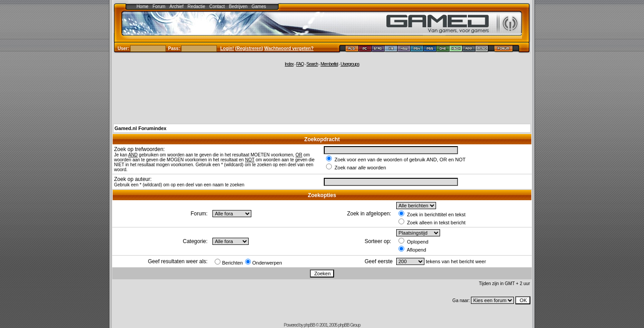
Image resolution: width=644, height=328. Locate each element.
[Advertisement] (322, 95)
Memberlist (329, 64)
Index (289, 64)
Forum (159, 6)
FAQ (300, 64)
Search (312, 64)
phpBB (309, 325)
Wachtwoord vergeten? (289, 48)
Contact (217, 6)
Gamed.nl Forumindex (140, 128)
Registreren (249, 48)
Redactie (196, 6)
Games (259, 6)
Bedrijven (238, 6)
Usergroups (350, 64)
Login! (227, 48)
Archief (176, 6)
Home (142, 6)
